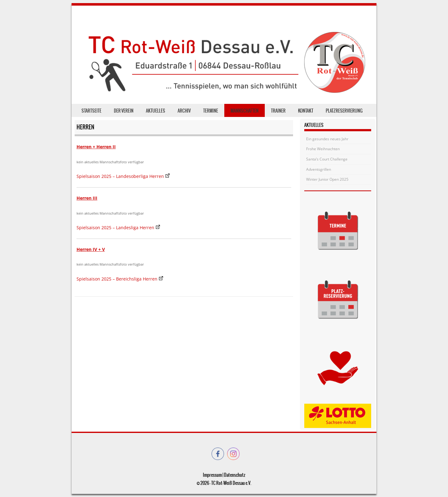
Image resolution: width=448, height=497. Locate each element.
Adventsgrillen (319, 169)
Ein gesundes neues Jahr (327, 139)
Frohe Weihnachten (323, 149)
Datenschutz (235, 475)
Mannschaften (245, 111)
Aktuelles (156, 111)
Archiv (184, 111)
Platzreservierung (344, 111)
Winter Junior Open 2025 (327, 179)
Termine (211, 111)
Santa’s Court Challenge (327, 159)
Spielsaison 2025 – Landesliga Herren (115, 228)
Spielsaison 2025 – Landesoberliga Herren (120, 176)
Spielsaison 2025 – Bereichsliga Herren (117, 279)
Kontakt (306, 111)
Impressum (212, 475)
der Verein (124, 111)
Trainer (278, 111)
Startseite (91, 111)
